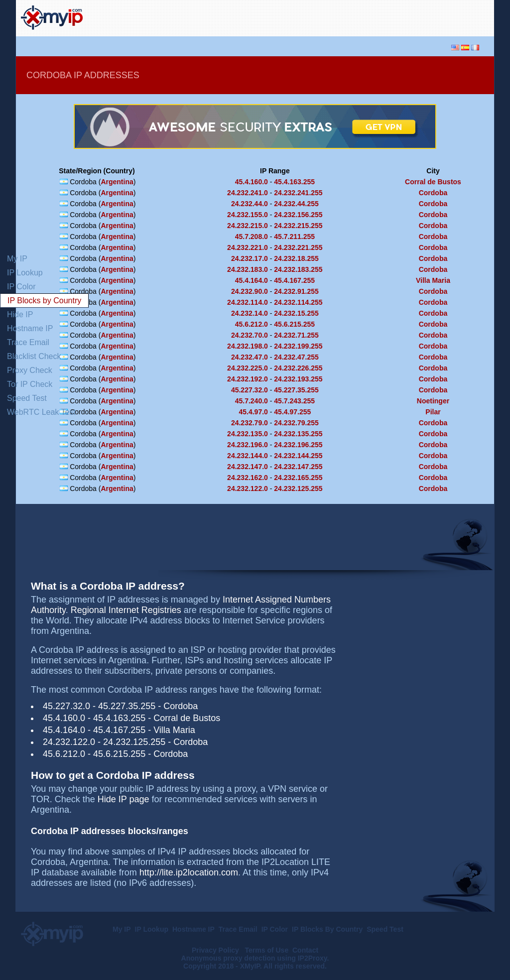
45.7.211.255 (294, 237)
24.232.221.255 (298, 247)
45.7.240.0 (252, 401)
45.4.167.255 (294, 280)
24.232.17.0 (250, 258)
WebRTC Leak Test (41, 412)
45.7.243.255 (294, 401)
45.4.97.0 (253, 412)
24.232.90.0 (250, 291)
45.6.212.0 (252, 324)
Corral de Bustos (433, 182)
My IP (17, 259)
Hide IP (20, 314)
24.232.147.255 (298, 467)
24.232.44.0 (250, 204)
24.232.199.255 (298, 346)
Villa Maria (433, 280)
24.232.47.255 (296, 357)
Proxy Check (30, 370)
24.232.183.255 (298, 269)
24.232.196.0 (248, 445)
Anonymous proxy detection (228, 958)
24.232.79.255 (296, 423)
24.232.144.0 (248, 456)
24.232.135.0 (248, 434)
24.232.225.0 (248, 368)
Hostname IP (30, 328)
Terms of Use (267, 950)
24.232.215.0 (248, 226)
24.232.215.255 (298, 226)
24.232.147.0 (248, 467)
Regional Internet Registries (126, 610)
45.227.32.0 (250, 390)
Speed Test (27, 398)
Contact (305, 950)
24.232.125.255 (298, 489)
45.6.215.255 (294, 324)
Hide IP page (124, 799)
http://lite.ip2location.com (189, 872)
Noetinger (433, 401)
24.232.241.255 (298, 193)
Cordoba (433, 193)
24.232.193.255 (298, 379)
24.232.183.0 (248, 269)
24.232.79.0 (250, 423)
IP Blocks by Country (44, 301)
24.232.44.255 (296, 204)
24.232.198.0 (248, 346)
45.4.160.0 (252, 182)
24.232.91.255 (296, 291)
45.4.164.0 (252, 280)
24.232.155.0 (248, 215)
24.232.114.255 (298, 302)
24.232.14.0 (250, 313)
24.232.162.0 (248, 478)
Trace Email (28, 342)
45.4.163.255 (294, 182)
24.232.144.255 (298, 456)
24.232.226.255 (298, 368)
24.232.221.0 (248, 247)
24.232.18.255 (296, 258)
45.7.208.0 (252, 237)
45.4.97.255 (292, 412)
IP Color (21, 287)
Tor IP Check (30, 384)
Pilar (433, 412)
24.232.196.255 (298, 445)
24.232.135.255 (298, 434)
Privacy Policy (216, 950)
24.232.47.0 (250, 357)
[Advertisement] (373, 17)
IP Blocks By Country (327, 929)
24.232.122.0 (248, 489)
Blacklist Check (34, 356)
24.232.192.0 (248, 379)
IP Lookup (25, 273)
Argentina (117, 182)
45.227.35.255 (296, 390)
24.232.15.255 (296, 313)
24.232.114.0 (248, 302)
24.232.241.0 (248, 193)
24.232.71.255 (296, 335)
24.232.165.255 (298, 478)
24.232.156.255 (298, 215)
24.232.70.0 (250, 335)
